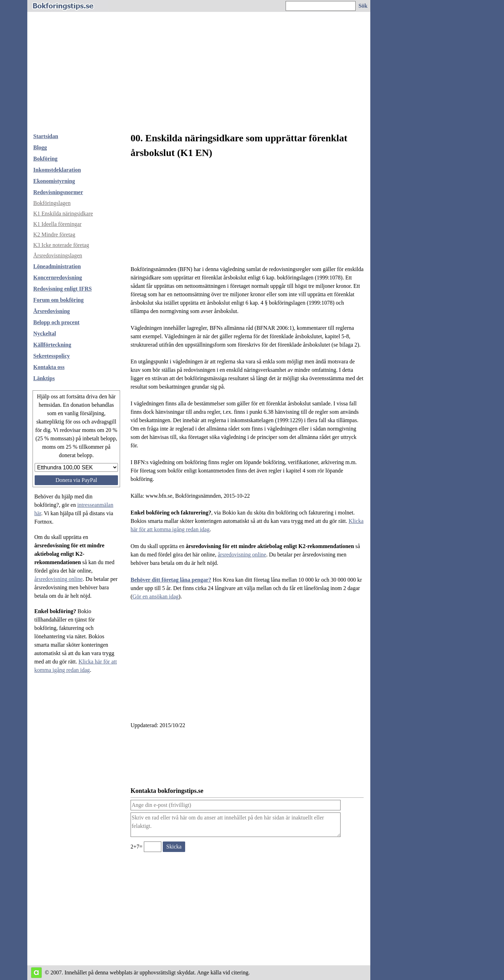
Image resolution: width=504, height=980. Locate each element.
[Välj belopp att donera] (76, 467)
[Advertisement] (199, 75)
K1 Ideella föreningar (57, 224)
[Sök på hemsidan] (363, 6)
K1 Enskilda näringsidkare (63, 214)
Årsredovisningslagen (58, 255)
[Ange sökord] (321, 6)
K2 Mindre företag (54, 235)
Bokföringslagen (52, 203)
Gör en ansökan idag (155, 596)
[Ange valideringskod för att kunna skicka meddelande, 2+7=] (153, 847)
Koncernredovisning (58, 278)
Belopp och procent (56, 322)
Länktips (44, 378)
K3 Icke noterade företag (61, 245)
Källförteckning (52, 345)
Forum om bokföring (58, 300)
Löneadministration (57, 266)
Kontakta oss (49, 367)
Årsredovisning (52, 311)
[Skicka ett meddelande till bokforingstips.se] (174, 847)
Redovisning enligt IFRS (62, 289)
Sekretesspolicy (52, 356)
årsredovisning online (58, 579)
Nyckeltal (45, 333)
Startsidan (46, 136)
